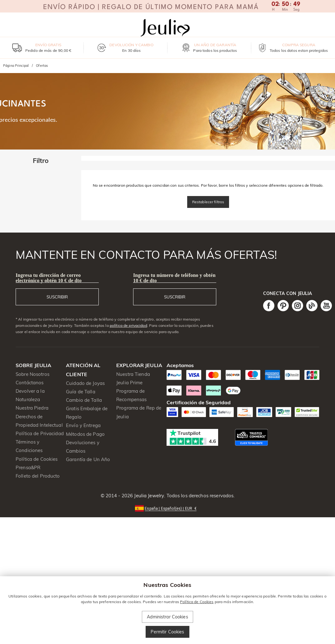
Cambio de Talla (84, 400)
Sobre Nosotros (32, 374)
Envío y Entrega (83, 425)
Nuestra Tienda (133, 374)
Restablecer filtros (208, 202)
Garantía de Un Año (88, 459)
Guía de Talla (81, 392)
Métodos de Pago (85, 434)
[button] (167, 508)
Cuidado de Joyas (85, 383)
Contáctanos (30, 383)
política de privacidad (128, 325)
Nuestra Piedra (32, 408)
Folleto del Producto (38, 476)
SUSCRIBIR (57, 297)
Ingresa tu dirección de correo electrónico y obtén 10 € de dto (49, 278)
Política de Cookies (37, 459)
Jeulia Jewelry (148, 496)
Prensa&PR (28, 467)
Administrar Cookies (167, 617)
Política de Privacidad (40, 433)
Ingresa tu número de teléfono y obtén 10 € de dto (174, 278)
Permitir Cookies (167, 632)
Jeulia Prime (130, 383)
